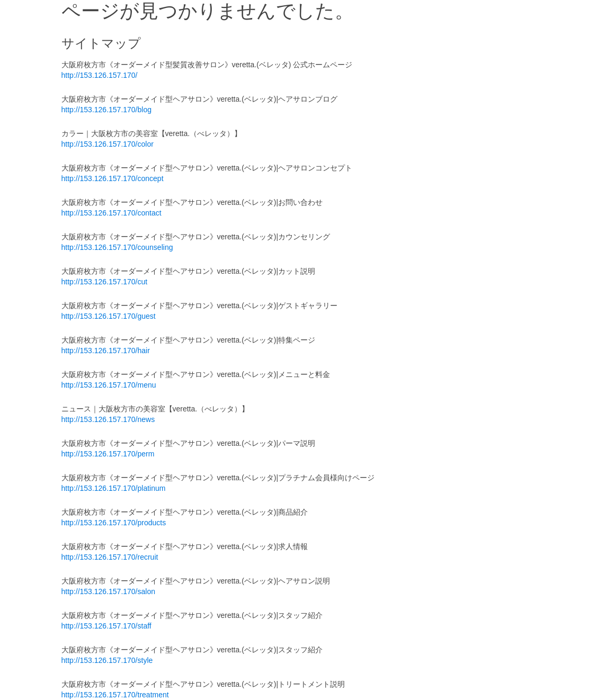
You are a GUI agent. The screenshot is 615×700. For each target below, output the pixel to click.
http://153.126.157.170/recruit (110, 557)
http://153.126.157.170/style (107, 660)
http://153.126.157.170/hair (106, 351)
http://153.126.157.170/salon (108, 591)
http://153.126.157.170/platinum (114, 488)
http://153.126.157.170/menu (109, 385)
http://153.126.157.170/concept (113, 178)
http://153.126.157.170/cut (105, 282)
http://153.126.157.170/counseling (117, 247)
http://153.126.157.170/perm (108, 454)
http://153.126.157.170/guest (109, 316)
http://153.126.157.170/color (108, 144)
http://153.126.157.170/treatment (115, 695)
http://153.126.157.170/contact (112, 213)
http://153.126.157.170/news (108, 419)
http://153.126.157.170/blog (106, 110)
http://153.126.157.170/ (100, 75)
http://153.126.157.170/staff (106, 626)
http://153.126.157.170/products (114, 523)
